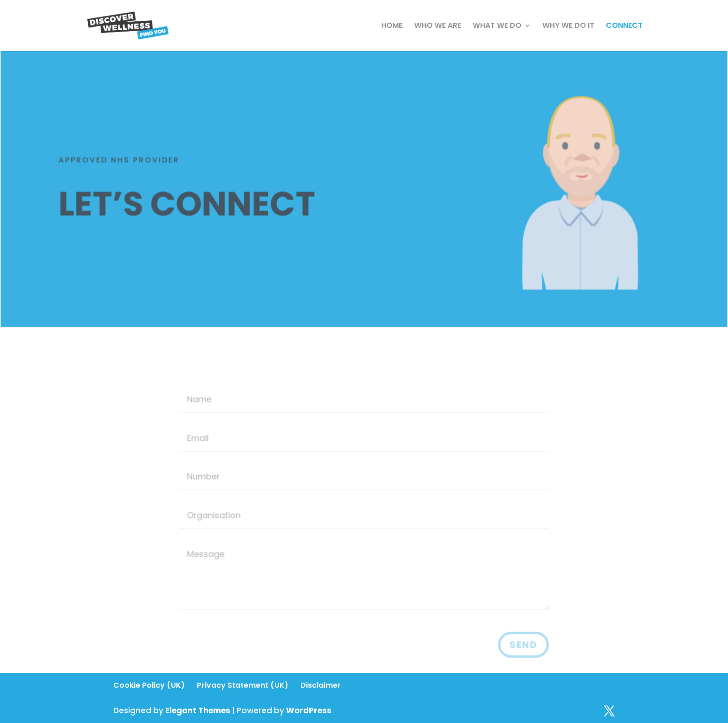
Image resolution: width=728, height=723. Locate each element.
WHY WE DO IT (568, 26)
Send (522, 645)
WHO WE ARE (438, 26)
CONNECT (624, 26)
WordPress (309, 710)
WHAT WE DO (497, 26)
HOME (392, 26)
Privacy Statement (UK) (243, 685)
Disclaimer (321, 685)
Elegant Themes (198, 710)
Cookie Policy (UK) (149, 685)
